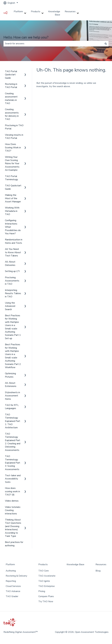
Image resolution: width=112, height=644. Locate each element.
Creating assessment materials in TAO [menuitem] (11, 98)
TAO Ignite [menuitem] (44, 581)
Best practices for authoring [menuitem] (14, 544)
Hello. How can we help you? (26, 37)
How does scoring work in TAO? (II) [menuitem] (12, 491)
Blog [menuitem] (98, 571)
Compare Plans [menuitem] (46, 596)
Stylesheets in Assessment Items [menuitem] (12, 396)
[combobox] (53, 44)
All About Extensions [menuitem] (11, 385)
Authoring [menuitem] (11, 571)
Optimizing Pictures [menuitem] (10, 375)
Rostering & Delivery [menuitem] (16, 576)
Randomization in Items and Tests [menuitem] (14, 241)
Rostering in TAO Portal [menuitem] (11, 86)
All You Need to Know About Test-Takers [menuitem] (13, 252)
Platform (18, 12)
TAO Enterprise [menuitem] (47, 586)
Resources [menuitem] (101, 564)
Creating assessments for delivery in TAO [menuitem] (12, 114)
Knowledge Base (54, 13)
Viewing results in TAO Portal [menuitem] (14, 136)
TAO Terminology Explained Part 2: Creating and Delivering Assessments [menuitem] (13, 442)
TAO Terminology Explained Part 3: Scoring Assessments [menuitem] (13, 463)
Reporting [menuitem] (11, 581)
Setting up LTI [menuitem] (12, 271)
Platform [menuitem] (10, 564)
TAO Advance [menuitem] (13, 591)
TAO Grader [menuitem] (12, 596)
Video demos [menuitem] (12, 501)
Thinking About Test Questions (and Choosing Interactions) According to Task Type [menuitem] (13, 528)
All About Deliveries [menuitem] (10, 263)
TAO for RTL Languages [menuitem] (12, 407)
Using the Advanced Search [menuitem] (10, 306)
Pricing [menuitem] (42, 591)
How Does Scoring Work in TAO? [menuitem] (13, 147)
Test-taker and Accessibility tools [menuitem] (13, 479)
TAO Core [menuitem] (44, 571)
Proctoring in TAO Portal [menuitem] (14, 127)
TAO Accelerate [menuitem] (47, 576)
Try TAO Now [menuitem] (46, 601)
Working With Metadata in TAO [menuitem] (12, 211)
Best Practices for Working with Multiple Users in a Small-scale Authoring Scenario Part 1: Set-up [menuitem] (13, 327)
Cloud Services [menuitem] (13, 586)
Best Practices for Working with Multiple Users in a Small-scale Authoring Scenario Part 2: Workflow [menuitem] (13, 356)
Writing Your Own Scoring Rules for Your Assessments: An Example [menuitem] (12, 164)
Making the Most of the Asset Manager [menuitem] (13, 198)
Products (36, 12)
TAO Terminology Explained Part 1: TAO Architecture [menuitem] (13, 421)
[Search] (106, 44)
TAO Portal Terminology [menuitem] (11, 178)
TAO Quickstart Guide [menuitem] (13, 187)
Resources (70, 12)
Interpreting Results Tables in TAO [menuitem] (13, 293)
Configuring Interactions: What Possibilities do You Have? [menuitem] (13, 227)
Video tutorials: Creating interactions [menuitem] (13, 510)
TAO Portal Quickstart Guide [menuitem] (11, 75)
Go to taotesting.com (98, 13)
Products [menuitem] (43, 564)
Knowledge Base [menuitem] (75, 564)
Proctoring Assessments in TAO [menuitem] (12, 281)
